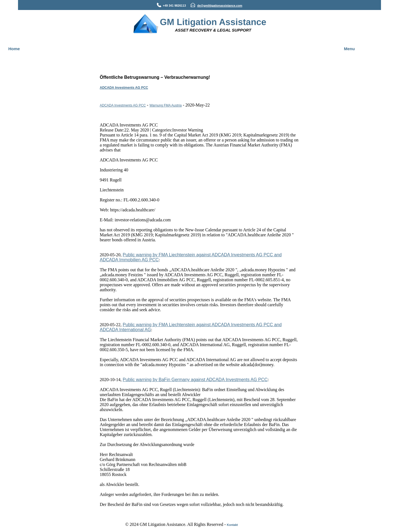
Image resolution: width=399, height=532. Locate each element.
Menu (349, 49)
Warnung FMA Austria (165, 105)
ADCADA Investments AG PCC (124, 88)
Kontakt (232, 525)
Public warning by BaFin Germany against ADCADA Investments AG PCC (195, 380)
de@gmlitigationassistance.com (220, 6)
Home (14, 49)
